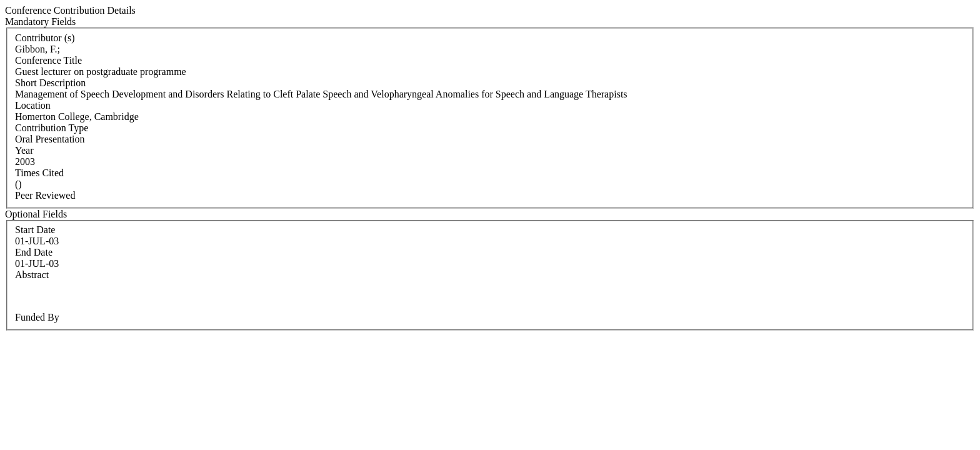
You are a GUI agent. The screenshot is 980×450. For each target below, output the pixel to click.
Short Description (50, 83)
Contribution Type (52, 128)
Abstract (32, 275)
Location (33, 105)
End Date (34, 252)
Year (24, 150)
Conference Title (48, 60)
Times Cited (39, 173)
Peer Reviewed (45, 195)
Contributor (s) (45, 38)
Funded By (37, 317)
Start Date (35, 230)
